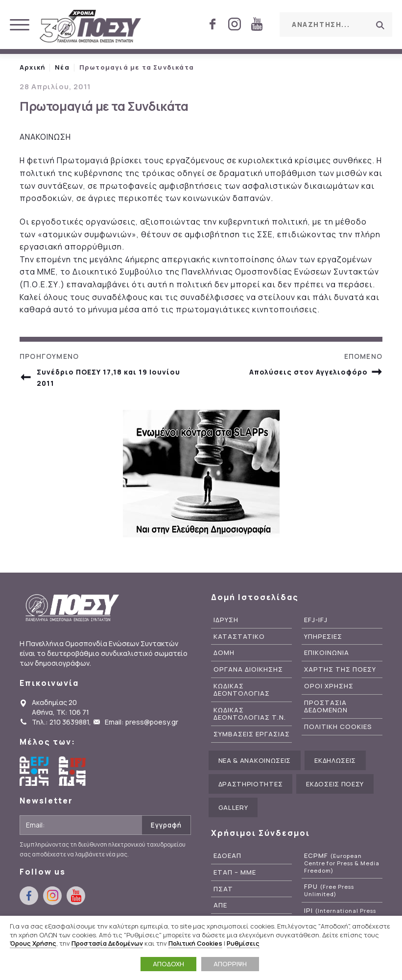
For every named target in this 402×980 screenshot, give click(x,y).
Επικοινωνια (327, 653)
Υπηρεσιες (323, 637)
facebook (213, 24)
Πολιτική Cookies (195, 943)
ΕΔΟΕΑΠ (227, 856)
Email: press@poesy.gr (142, 722)
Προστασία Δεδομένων (107, 943)
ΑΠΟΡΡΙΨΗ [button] (230, 964)
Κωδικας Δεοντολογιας (242, 690)
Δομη (224, 653)
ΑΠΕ (220, 905)
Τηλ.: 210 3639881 (60, 722)
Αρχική (32, 67)
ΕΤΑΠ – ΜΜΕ (235, 872)
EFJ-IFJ (316, 620)
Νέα (62, 67)
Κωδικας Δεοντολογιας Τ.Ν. (250, 714)
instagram (235, 24)
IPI (340, 914)
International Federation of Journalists (73, 771)
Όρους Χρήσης (33, 943)
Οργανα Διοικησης (248, 669)
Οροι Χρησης (329, 686)
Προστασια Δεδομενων (326, 706)
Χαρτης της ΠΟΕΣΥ (340, 669)
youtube (257, 24)
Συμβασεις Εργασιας (252, 734)
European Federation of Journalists (34, 771)
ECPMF (342, 863)
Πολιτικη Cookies (338, 727)
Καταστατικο (239, 637)
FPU (329, 890)
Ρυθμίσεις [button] (243, 943)
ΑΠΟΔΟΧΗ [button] (168, 964)
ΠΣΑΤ (223, 889)
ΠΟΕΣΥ (91, 27)
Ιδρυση (226, 620)
